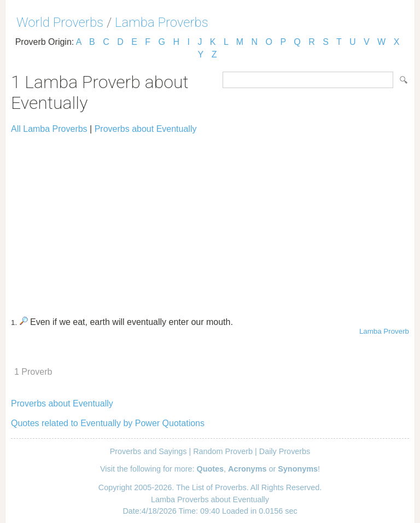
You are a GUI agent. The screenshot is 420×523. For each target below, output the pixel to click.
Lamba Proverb (384, 331)
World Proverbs (60, 22)
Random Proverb (223, 451)
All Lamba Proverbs (49, 129)
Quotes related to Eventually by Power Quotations (108, 423)
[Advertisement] (210, 220)
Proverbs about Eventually (146, 129)
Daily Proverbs (285, 451)
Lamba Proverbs (162, 22)
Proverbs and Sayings (148, 451)
